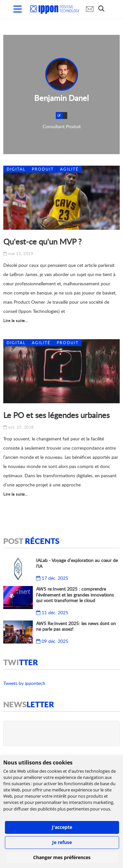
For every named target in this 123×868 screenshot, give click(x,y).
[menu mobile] (18, 9)
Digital (16, 169)
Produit (43, 169)
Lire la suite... (16, 321)
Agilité (69, 169)
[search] (103, 9)
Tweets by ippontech (24, 683)
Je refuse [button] (62, 842)
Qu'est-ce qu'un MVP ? (42, 241)
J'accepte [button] (62, 827)
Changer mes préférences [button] (62, 857)
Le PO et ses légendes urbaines (56, 415)
